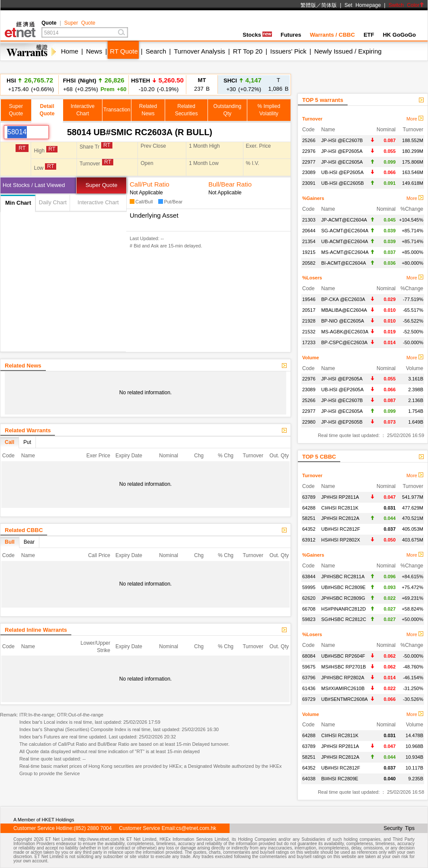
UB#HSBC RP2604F (343, 656)
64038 (309, 779)
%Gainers (313, 198)
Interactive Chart (98, 202)
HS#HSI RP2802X (341, 540)
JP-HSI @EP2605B (342, 422)
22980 (309, 422)
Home (70, 51)
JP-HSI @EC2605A (342, 162)
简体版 (329, 5)
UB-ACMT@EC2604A (345, 241)
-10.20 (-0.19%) (157, 86)
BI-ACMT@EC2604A (343, 263)
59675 (309, 667)
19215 (309, 252)
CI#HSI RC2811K (340, 508)
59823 (309, 619)
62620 (309, 598)
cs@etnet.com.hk (196, 828)
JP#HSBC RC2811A (343, 577)
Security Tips (399, 828)
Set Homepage (363, 5)
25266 (309, 140)
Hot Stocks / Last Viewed (34, 185)
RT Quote (124, 51)
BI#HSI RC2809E (340, 779)
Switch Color (406, 5)
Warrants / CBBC (332, 35)
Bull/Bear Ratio (230, 184)
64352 (309, 529)
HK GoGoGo (399, 35)
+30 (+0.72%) (243, 84)
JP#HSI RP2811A (340, 497)
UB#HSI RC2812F (341, 529)
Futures (291, 35)
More (415, 119)
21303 (309, 220)
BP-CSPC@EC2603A (344, 342)
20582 (309, 263)
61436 (309, 688)
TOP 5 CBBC (319, 457)
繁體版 (308, 5)
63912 (309, 540)
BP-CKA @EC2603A (343, 299)
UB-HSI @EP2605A (342, 172)
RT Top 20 (248, 51)
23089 (309, 172)
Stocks (257, 35)
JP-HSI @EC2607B (342, 140)
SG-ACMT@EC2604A (345, 231)
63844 (309, 577)
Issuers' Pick (288, 51)
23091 (309, 183)
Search (156, 51)
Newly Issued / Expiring (348, 51)
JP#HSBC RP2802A (343, 678)
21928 (309, 321)
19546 (309, 299)
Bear (29, 542)
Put (27, 442)
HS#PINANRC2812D (343, 609)
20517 (309, 310)
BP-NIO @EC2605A (343, 321)
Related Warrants (28, 430)
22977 (309, 162)
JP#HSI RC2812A (340, 518)
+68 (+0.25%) (93, 84)
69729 (309, 699)
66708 (309, 609)
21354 (309, 241)
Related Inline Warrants (36, 630)
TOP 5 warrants (323, 100)
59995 (309, 587)
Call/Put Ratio (150, 184)
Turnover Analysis (200, 51)
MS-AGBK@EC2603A (345, 332)
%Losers (312, 278)
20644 (309, 231)
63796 (309, 678)
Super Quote (80, 23)
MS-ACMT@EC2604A (345, 252)
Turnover (312, 119)
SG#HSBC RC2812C (344, 619)
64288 (309, 508)
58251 (309, 518)
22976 (309, 151)
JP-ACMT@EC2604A (344, 220)
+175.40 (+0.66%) (30, 84)
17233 (309, 342)
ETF (369, 35)
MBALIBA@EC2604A (344, 310)
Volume (311, 358)
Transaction (117, 110)
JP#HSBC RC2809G (343, 598)
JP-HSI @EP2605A (342, 151)
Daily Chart (53, 202)
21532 (309, 332)
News (94, 51)
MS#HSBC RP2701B (343, 667)
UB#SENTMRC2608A (345, 699)
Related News (23, 366)
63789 (309, 497)
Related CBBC (24, 530)
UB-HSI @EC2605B (343, 183)
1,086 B (279, 84)
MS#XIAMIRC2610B (343, 688)
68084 (309, 656)
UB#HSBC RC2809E (343, 587)
